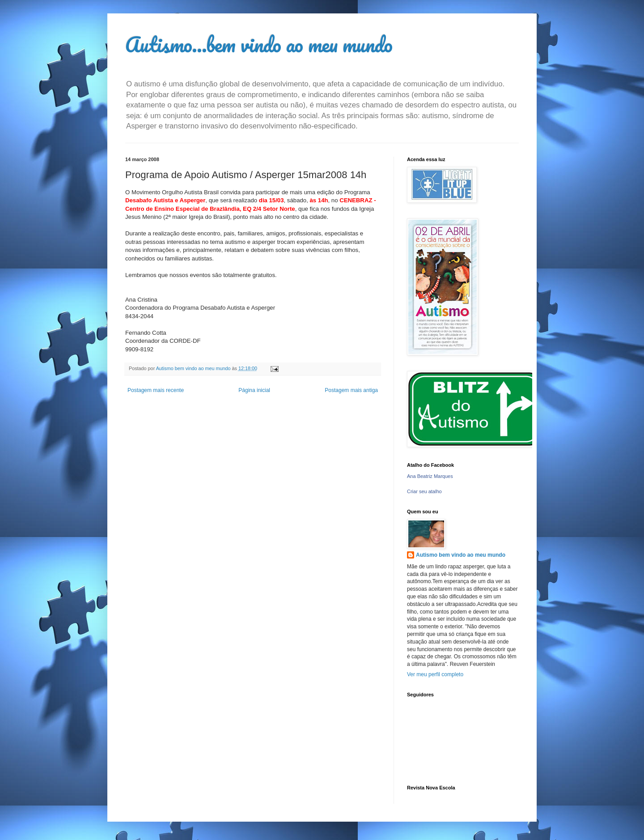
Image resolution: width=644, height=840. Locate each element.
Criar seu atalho (424, 491)
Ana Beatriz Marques (430, 476)
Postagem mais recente (156, 390)
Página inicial (254, 390)
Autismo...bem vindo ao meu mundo (259, 44)
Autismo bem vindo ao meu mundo (461, 555)
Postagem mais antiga (351, 390)
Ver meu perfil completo (435, 674)
